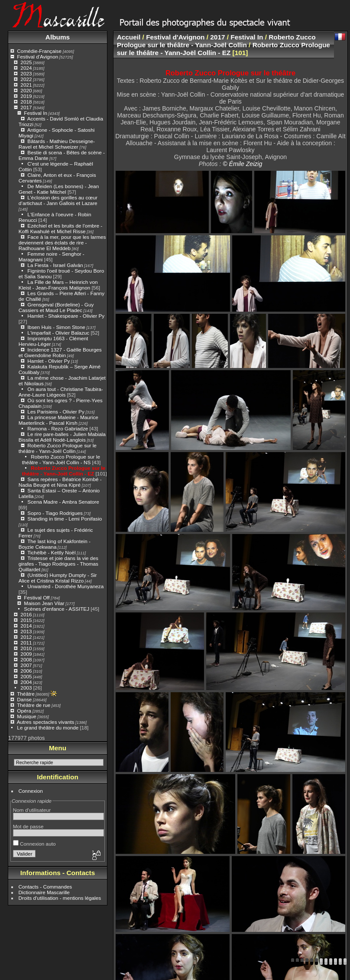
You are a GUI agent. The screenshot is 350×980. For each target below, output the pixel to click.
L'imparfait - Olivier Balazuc (58, 333)
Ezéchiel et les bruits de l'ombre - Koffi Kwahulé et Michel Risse (60, 228)
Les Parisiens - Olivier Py (56, 412)
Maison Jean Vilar (44, 603)
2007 (26, 665)
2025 (26, 62)
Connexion (31, 791)
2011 (26, 643)
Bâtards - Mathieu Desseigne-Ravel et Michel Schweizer (57, 144)
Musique (26, 716)
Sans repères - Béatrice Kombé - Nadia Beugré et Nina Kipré (60, 482)
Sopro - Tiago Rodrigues (55, 513)
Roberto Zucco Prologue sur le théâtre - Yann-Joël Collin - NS (61, 459)
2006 (26, 671)
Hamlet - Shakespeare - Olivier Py (66, 316)
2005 (26, 676)
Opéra (24, 711)
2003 (26, 688)
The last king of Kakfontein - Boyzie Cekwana (55, 544)
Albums (58, 37)
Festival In (36, 113)
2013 (26, 631)
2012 (26, 637)
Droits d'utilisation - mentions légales (60, 898)
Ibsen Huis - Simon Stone (56, 327)
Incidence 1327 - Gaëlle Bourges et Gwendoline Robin (60, 352)
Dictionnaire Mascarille (44, 892)
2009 (26, 654)
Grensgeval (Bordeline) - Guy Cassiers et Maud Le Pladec (56, 307)
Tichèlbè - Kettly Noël (51, 552)
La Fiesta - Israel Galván (55, 265)
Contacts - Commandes (45, 887)
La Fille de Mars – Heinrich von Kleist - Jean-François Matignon (58, 285)
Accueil (129, 37)
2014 (26, 626)
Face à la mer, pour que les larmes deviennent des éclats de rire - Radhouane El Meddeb (62, 243)
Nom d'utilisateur (32, 810)
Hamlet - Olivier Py (49, 361)
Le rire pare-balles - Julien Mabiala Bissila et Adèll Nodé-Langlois (62, 437)
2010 (26, 648)
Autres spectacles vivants (46, 722)
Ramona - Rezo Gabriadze (58, 428)
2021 (26, 85)
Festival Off (37, 597)
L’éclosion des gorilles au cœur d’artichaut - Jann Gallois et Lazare (58, 200)
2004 (26, 682)
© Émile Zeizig (242, 164)
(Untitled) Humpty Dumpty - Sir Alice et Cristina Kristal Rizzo (58, 578)
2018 (26, 102)
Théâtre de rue (34, 705)
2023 (26, 73)
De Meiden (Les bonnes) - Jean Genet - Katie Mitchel (59, 189)
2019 (26, 96)
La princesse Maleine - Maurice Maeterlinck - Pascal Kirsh (58, 420)
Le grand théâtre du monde (48, 728)
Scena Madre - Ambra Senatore (63, 502)
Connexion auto (34, 844)
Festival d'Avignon (37, 57)
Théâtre (26, 694)
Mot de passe (28, 826)
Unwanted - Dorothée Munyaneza (65, 586)
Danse (24, 699)
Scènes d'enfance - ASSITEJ (57, 609)
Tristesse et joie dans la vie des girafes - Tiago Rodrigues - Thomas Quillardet (58, 564)
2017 (26, 107)
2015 (26, 620)
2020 (26, 90)
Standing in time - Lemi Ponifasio (65, 519)
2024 (26, 68)
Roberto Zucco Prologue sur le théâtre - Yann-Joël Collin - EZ (64, 471)
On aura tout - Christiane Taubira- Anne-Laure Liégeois (61, 392)
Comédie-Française (39, 51)
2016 (26, 614)
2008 (26, 659)
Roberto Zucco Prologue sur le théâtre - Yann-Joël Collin (58, 448)
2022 (26, 79)
